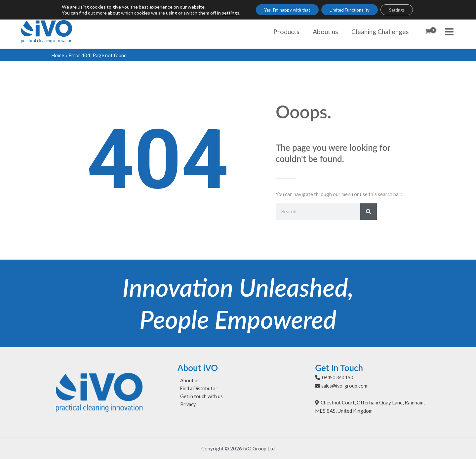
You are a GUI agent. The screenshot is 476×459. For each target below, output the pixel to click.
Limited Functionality (350, 10)
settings (221, 13)
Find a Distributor (197, 389)
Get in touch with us (199, 397)
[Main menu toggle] (449, 32)
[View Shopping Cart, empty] (428, 32)
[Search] (369, 212)
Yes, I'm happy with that (282, 10)
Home (58, 55)
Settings (403, 10)
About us (187, 381)
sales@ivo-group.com (345, 386)
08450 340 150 (339, 377)
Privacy (186, 405)
